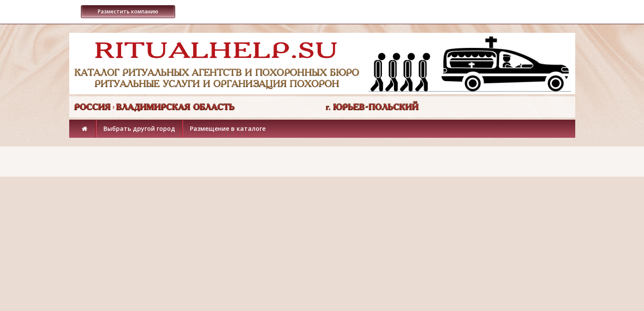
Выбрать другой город (139, 129)
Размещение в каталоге (228, 129)
